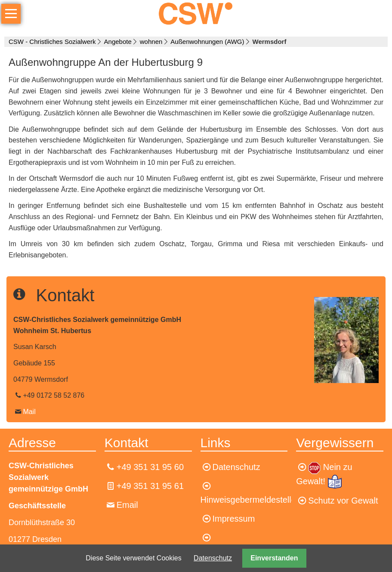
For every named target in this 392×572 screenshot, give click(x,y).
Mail (29, 412)
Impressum (234, 519)
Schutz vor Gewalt (343, 501)
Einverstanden (274, 558)
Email (127, 505)
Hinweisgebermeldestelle (248, 500)
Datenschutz (213, 558)
